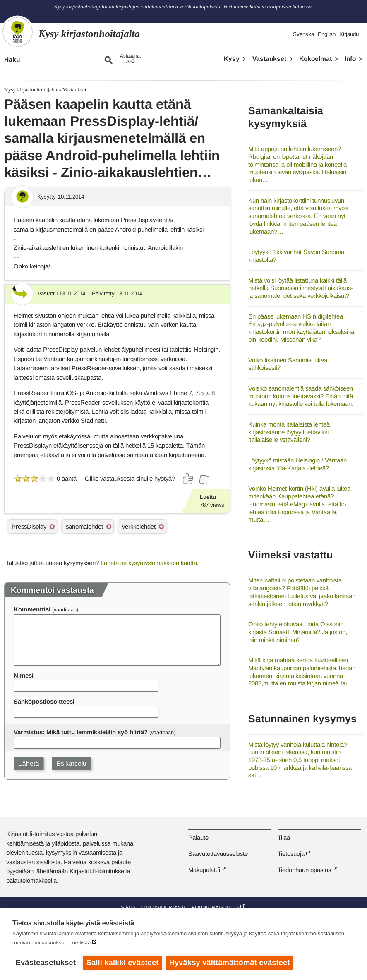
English (327, 34)
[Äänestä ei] (204, 481)
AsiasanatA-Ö (130, 59)
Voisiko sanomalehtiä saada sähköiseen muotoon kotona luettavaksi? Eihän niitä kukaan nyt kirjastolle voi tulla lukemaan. (301, 396)
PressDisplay (29, 526)
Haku (12, 59)
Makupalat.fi (204, 870)
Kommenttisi (32, 609)
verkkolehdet (139, 526)
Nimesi (24, 675)
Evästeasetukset (46, 963)
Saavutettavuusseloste (218, 854)
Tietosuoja (291, 854)
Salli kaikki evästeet (123, 963)
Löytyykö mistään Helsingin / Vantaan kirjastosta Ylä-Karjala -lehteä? (297, 464)
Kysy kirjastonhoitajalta (31, 90)
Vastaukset (269, 59)
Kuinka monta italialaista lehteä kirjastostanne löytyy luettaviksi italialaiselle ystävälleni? (289, 432)
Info (350, 59)
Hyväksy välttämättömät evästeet (230, 963)
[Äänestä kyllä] (188, 479)
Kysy (232, 59)
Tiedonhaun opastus (304, 870)
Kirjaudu (349, 34)
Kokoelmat (315, 59)
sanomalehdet (84, 526)
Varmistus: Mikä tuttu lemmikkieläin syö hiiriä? (81, 732)
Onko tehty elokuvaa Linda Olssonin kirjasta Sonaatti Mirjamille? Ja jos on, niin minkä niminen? (298, 632)
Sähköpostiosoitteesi (44, 701)
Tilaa (284, 837)
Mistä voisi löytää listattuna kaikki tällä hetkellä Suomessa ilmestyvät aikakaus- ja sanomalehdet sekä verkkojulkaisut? (301, 288)
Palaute (198, 837)
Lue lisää (80, 943)
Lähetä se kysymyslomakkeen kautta (149, 563)
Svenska (303, 34)
